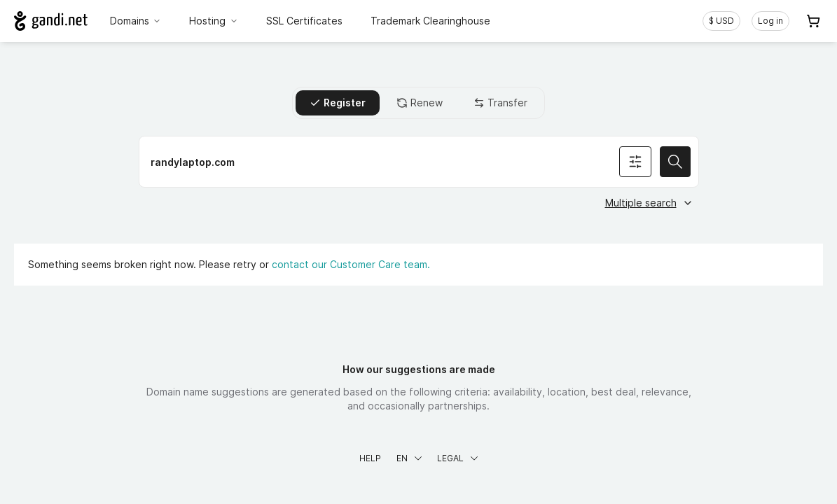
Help (370, 458)
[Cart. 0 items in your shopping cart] (813, 21)
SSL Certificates (304, 21)
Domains (136, 21)
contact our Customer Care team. (351, 264)
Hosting (214, 21)
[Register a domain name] (419, 162)
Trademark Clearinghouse (430, 21)
